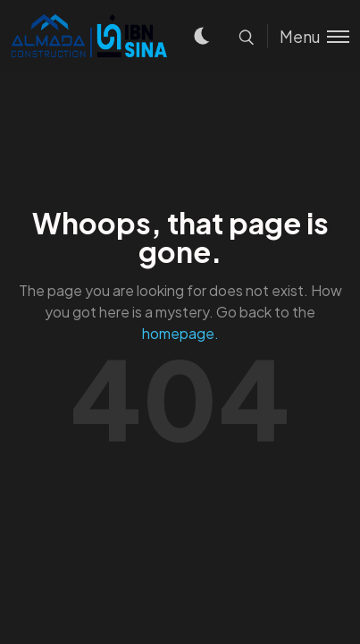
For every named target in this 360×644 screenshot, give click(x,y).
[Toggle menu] (308, 36)
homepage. (180, 333)
